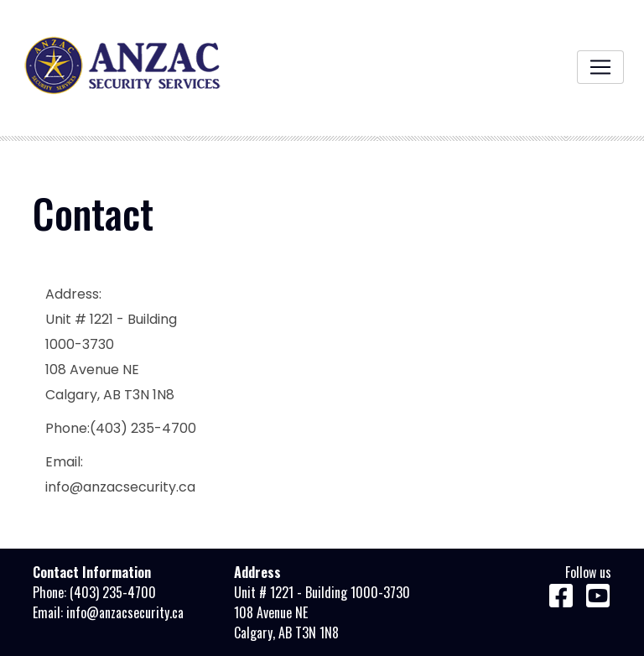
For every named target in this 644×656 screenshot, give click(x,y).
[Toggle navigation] (600, 67)
